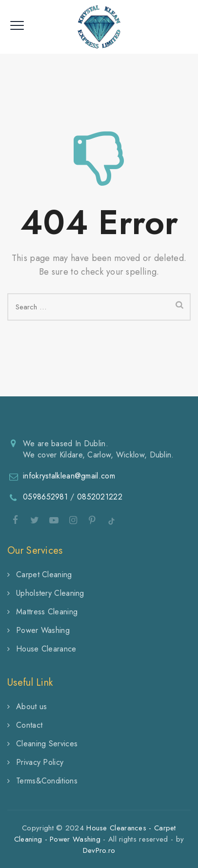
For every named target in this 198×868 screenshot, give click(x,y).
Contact (29, 725)
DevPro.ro (99, 850)
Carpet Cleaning (44, 575)
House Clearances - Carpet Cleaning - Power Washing (95, 834)
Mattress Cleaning (47, 612)
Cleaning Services (47, 744)
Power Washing (43, 630)
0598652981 (45, 497)
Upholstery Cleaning (50, 593)
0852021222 (100, 497)
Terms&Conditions (47, 781)
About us (31, 706)
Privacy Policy (40, 762)
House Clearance (46, 649)
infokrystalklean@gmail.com (69, 476)
